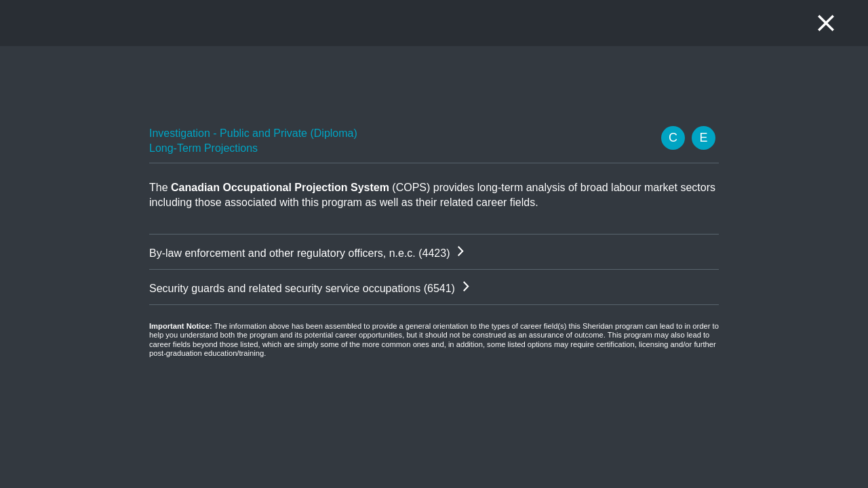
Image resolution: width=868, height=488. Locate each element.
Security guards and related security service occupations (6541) (302, 288)
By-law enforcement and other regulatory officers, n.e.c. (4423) (299, 253)
